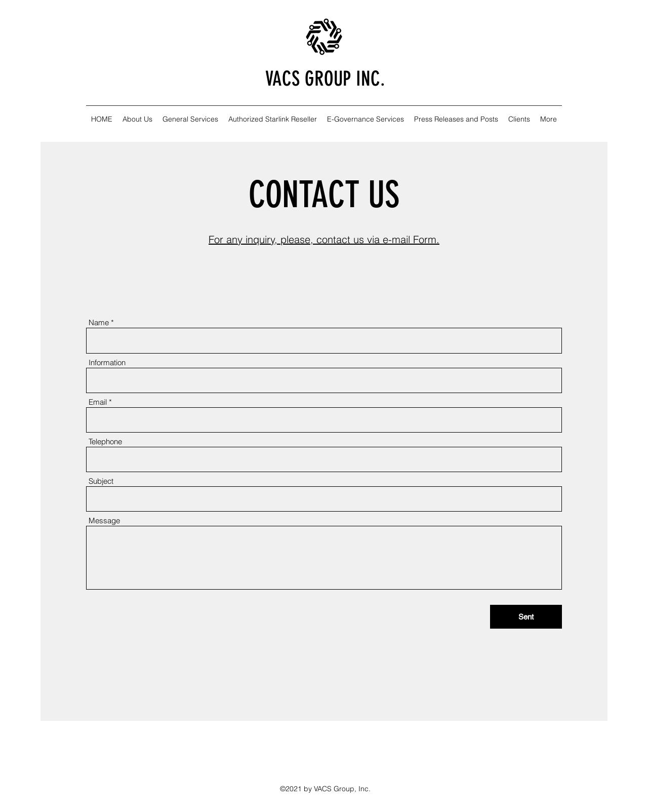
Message (104, 520)
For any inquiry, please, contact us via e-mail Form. (324, 239)
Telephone (105, 441)
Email (98, 402)
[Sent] (526, 617)
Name (99, 322)
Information (107, 362)
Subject (101, 481)
